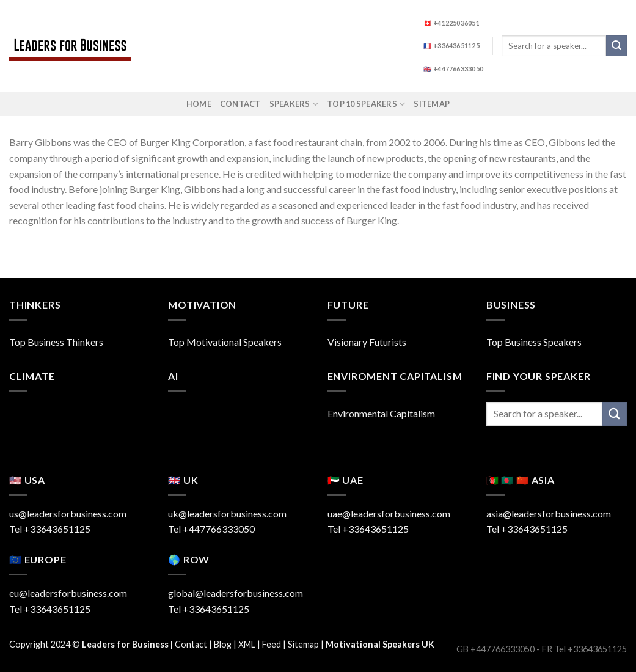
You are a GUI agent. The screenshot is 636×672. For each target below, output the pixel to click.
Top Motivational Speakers (225, 342)
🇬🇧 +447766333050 (453, 69)
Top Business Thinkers (56, 342)
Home (199, 104)
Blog (223, 644)
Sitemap (432, 104)
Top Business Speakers (534, 342)
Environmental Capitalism (381, 413)
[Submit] (616, 46)
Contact (240, 104)
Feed (272, 644)
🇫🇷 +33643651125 (451, 46)
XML (247, 644)
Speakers (294, 104)
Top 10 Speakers (366, 104)
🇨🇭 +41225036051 (451, 23)
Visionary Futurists (367, 342)
